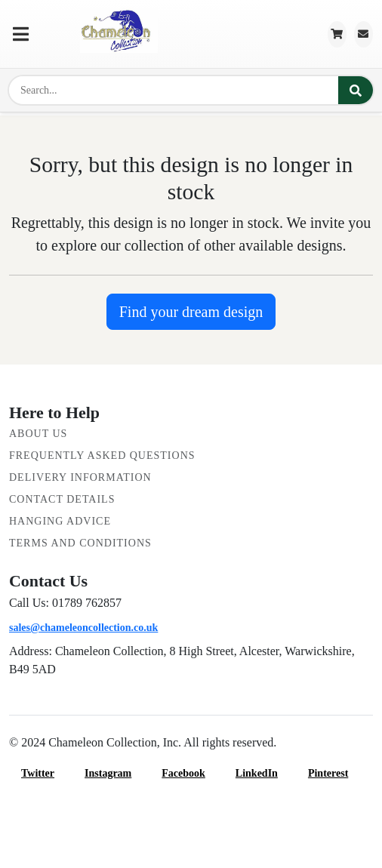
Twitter (47, 773)
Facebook (193, 773)
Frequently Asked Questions (102, 456)
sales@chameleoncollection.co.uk (83, 628)
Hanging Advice (60, 521)
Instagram (117, 773)
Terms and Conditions (80, 543)
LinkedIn (266, 773)
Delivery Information (80, 477)
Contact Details (62, 499)
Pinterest (337, 773)
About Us (38, 434)
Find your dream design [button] (191, 312)
